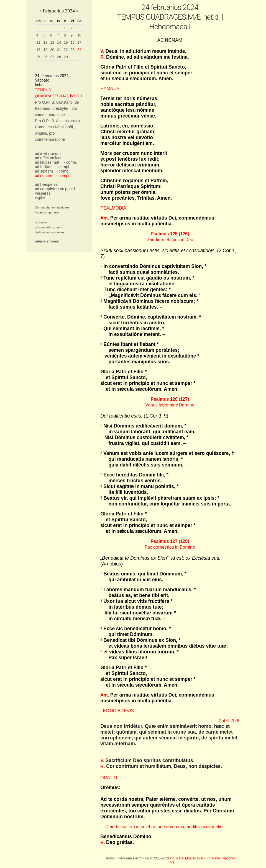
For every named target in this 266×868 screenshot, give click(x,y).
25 (38, 57)
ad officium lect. (49, 158)
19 (45, 50)
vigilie (40, 198)
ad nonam (44, 176)
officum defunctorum (49, 227)
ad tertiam (44, 167)
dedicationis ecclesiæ (49, 232)
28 (59, 57)
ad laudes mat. (48, 162)
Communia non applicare (52, 207)
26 (45, 57)
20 (52, 50)
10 (79, 35)
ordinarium (42, 222)
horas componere (47, 212)
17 (79, 42)
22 (66, 50)
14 (59, 42)
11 (38, 42)
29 (66, 57)
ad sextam (44, 171)
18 (38, 50)
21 (59, 50)
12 (45, 42)
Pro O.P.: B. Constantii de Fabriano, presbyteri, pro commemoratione (57, 109)
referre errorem (47, 241)
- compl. (63, 167)
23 (73, 50)
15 (66, 42)
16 (73, 42)
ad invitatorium (48, 153)
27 (52, 57)
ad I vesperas (46, 184)
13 (52, 42)
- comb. (70, 162)
